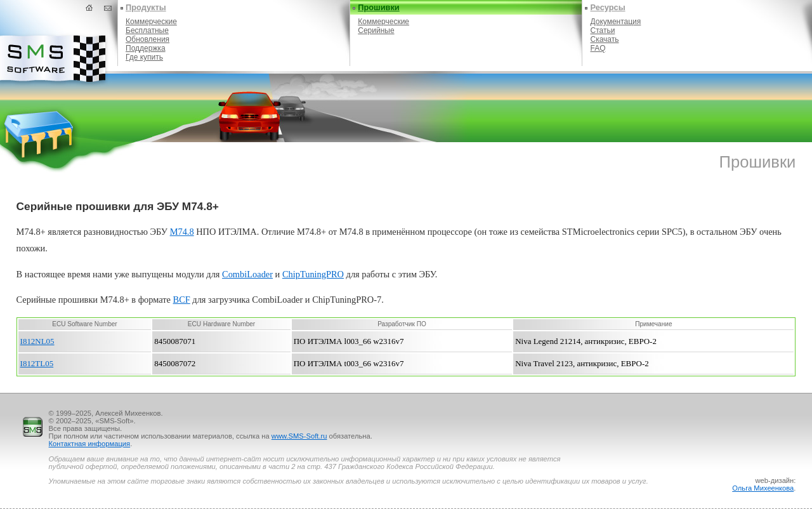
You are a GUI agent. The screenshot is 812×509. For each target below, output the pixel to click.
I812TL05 (37, 363)
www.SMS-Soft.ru (299, 436)
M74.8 (182, 232)
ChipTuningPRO (313, 274)
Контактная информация (90, 444)
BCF (182, 300)
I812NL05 (37, 341)
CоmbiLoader (247, 274)
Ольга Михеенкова (763, 488)
